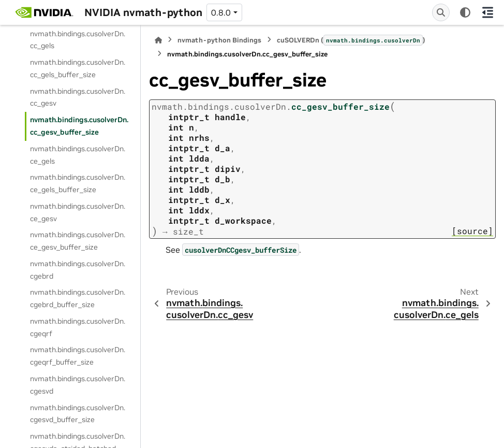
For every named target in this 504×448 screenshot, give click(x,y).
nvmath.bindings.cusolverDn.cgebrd (78, 270)
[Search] (441, 12)
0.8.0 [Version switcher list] (221, 12)
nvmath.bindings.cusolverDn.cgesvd (78, 385)
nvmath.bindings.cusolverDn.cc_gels (78, 40)
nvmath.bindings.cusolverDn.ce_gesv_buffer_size (78, 241)
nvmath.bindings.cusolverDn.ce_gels (78, 155)
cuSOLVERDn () (351, 40)
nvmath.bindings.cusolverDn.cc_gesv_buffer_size (79, 126)
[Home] (158, 40)
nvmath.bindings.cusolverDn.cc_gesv (78, 97)
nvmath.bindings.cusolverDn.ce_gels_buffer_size (78, 183)
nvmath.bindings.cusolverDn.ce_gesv (78, 212)
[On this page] (488, 12)
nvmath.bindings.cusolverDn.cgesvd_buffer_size (78, 414)
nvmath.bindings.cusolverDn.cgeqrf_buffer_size (78, 356)
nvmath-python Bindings (219, 40)
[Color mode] (465, 12)
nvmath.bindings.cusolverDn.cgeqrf (78, 327)
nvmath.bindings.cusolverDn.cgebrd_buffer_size (78, 298)
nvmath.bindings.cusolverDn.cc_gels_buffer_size (78, 68)
